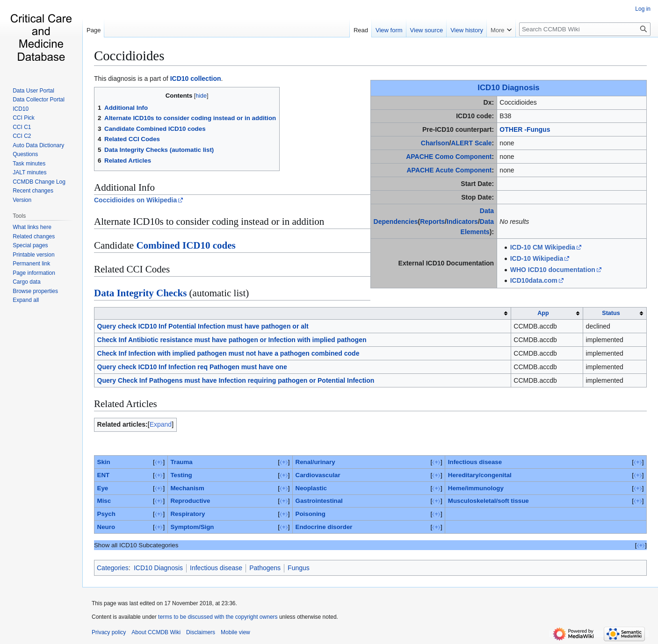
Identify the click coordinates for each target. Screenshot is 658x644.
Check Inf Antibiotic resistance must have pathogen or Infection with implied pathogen (232, 340)
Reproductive (190, 501)
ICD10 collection (196, 79)
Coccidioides (129, 56)
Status (611, 313)
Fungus (299, 568)
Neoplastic (311, 488)
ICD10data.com (534, 280)
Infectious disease (475, 462)
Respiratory (188, 514)
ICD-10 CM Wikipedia (543, 247)
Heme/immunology (476, 488)
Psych (106, 514)
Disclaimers (201, 632)
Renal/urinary (315, 462)
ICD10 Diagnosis (508, 88)
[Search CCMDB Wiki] (585, 29)
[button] (26, 300)
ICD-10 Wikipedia (537, 258)
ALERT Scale (471, 143)
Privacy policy (109, 632)
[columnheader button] (303, 313)
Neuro (106, 527)
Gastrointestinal (319, 501)
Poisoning (311, 514)
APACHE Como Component (449, 157)
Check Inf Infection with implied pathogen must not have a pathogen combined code (228, 353)
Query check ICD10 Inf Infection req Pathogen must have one (192, 367)
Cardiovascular (318, 475)
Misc (104, 501)
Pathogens (265, 568)
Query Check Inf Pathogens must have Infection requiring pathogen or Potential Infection (236, 380)
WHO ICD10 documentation (553, 270)
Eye (103, 488)
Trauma (181, 462)
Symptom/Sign (192, 527)
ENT (104, 475)
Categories (113, 568)
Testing (181, 475)
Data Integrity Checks (140, 293)
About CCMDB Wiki (156, 632)
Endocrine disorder (324, 527)
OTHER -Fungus (525, 129)
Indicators (462, 222)
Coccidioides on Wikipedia (135, 200)
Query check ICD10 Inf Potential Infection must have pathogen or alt (203, 326)
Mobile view (235, 632)
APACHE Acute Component (449, 170)
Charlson (435, 143)
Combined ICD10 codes (186, 245)
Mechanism (187, 488)
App (543, 313)
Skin (104, 462)
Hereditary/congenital (480, 475)
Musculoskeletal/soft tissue (488, 501)
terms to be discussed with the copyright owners (218, 617)
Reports (432, 222)
